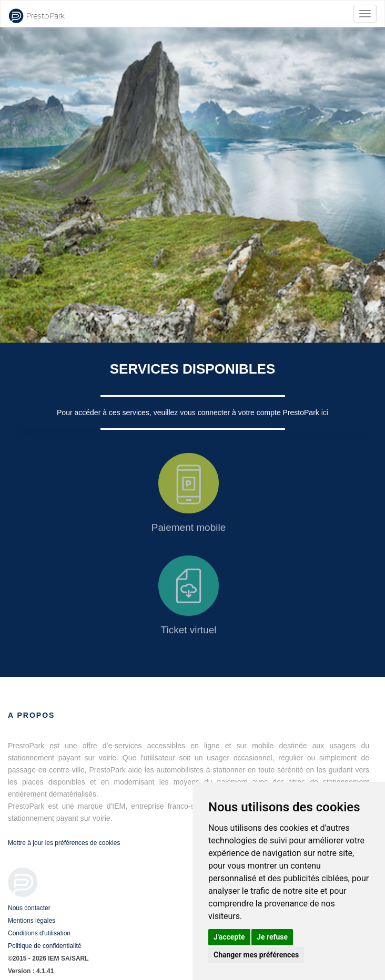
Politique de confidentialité (44, 946)
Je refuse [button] (272, 937)
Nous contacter (29, 908)
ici (325, 412)
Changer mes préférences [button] (256, 955)
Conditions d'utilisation (39, 933)
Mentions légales (32, 921)
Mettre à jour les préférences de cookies (64, 843)
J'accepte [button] (229, 937)
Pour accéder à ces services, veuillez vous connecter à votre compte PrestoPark (189, 412)
